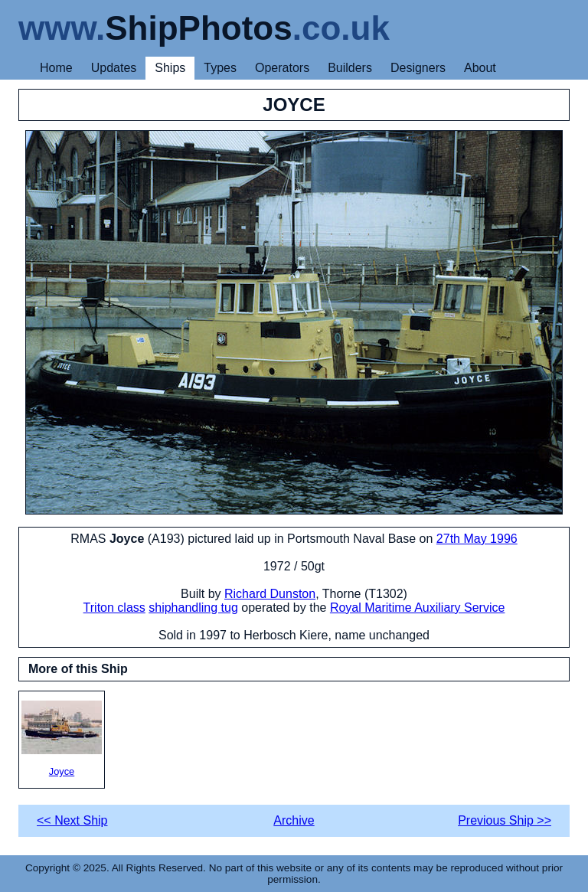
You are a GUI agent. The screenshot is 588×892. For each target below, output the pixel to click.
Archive (294, 820)
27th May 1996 (477, 539)
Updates (114, 68)
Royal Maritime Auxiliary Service (418, 608)
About (480, 68)
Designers (418, 68)
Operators (282, 68)
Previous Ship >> (505, 820)
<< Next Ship (72, 820)
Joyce (62, 739)
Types (220, 68)
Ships (170, 68)
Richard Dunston (270, 594)
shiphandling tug (193, 608)
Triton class (114, 608)
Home (56, 68)
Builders (350, 68)
